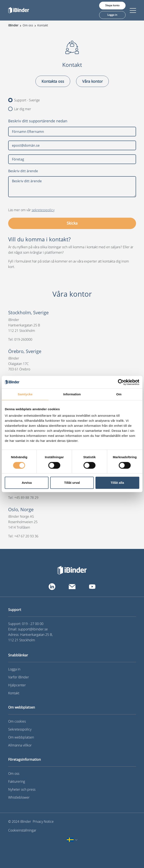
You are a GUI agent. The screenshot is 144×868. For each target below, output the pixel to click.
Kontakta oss (53, 81)
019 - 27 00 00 (33, 624)
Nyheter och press (22, 789)
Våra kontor (92, 81)
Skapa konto (112, 5)
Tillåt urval (72, 483)
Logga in (112, 15)
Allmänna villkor (20, 745)
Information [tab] (72, 394)
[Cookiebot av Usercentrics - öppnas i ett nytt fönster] (121, 382)
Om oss (14, 774)
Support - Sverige (24, 100)
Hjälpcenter (17, 685)
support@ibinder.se (33, 629)
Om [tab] (119, 394)
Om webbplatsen (21, 737)
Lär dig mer (20, 109)
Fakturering (17, 781)
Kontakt (14, 693)
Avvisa (27, 483)
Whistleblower (19, 797)
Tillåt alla (117, 483)
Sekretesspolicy (20, 729)
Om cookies (17, 721)
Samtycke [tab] (25, 394)
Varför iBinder (19, 677)
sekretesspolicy (43, 210)
